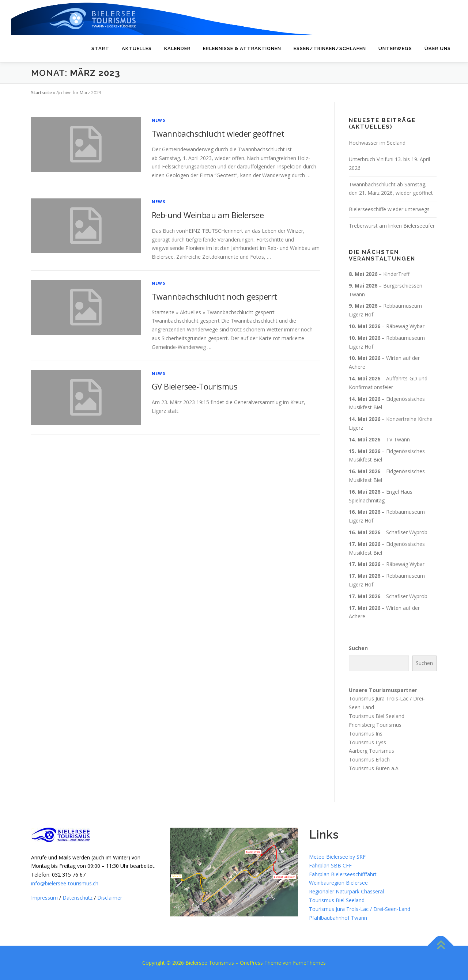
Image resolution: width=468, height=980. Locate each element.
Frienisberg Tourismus (375, 725)
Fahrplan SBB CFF (330, 865)
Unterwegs (395, 48)
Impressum (44, 898)
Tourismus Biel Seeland (377, 716)
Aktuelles (137, 48)
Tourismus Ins (366, 734)
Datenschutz (78, 898)
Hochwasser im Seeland (377, 143)
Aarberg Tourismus (371, 751)
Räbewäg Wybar (405, 326)
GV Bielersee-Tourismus (195, 386)
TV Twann (398, 439)
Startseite (41, 93)
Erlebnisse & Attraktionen (242, 48)
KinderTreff (396, 274)
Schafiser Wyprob (407, 532)
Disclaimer (110, 898)
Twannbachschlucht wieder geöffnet (218, 133)
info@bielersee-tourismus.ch (65, 883)
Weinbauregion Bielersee (338, 883)
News (159, 120)
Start (100, 48)
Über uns (438, 48)
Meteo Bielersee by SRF (337, 857)
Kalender (177, 48)
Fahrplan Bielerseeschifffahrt (343, 874)
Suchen (358, 648)
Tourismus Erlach (369, 759)
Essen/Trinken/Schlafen (330, 48)
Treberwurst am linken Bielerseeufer (392, 226)
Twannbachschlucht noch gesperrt (214, 296)
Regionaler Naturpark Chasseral (346, 891)
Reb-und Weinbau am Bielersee (208, 215)
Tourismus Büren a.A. (374, 768)
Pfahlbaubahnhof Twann (338, 918)
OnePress (251, 963)
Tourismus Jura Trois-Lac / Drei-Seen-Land (360, 909)
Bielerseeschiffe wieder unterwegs (389, 209)
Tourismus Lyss (367, 742)
